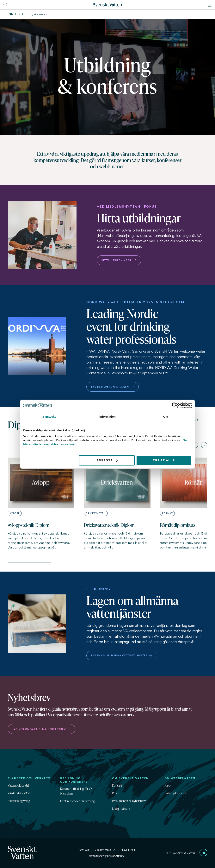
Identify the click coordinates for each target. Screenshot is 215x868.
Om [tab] (166, 416)
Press (115, 793)
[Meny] (210, 5)
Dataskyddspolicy (175, 793)
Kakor (168, 785)
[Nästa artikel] (204, 445)
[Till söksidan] (5, 6)
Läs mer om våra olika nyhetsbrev (42, 729)
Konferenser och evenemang (77, 801)
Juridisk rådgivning (19, 801)
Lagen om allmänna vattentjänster (122, 655)
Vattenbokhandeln (19, 785)
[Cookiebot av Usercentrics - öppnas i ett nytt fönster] (175, 405)
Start (13, 14)
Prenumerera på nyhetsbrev (129, 801)
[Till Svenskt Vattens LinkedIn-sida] (203, 853)
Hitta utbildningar (119, 260)
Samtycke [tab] (49, 416)
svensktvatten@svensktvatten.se (107, 856)
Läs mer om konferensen (113, 387)
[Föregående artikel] (195, 445)
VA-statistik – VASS (19, 793)
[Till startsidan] (107, 5)
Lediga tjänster (121, 809)
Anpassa (107, 460)
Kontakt (117, 785)
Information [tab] (107, 416)
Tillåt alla (164, 460)
